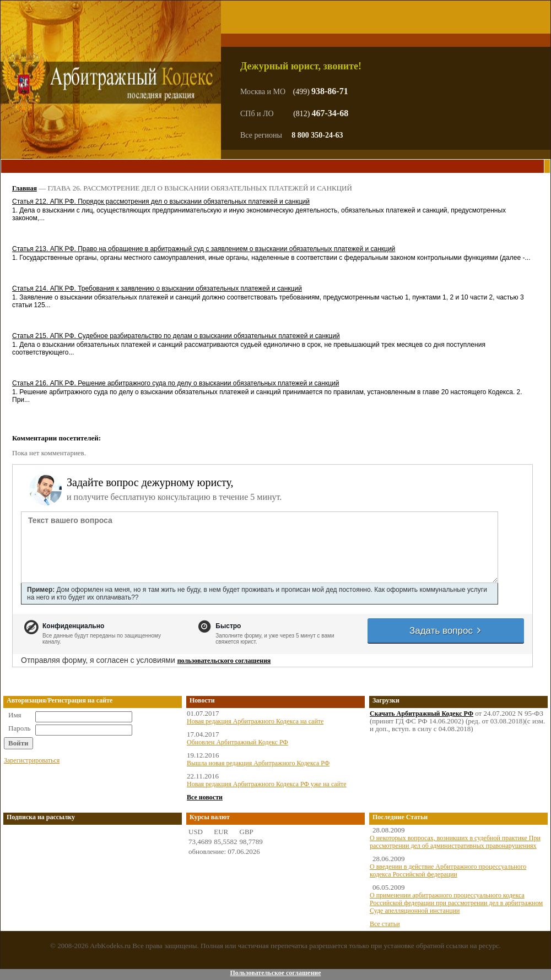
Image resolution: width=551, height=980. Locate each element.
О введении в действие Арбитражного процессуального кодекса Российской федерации (448, 870)
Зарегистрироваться (32, 760)
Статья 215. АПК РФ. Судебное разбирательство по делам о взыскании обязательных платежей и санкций (176, 336)
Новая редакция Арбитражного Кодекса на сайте (255, 721)
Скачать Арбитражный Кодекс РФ (422, 714)
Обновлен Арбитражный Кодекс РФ (237, 742)
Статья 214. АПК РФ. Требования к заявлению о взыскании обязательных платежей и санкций (157, 288)
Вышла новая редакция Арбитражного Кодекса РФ (258, 763)
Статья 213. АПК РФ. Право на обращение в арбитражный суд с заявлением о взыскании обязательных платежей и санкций (204, 249)
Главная (25, 188)
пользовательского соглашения (224, 661)
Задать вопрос (446, 631)
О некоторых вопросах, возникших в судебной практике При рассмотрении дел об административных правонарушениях (455, 842)
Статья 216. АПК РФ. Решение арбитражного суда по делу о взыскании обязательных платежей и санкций (175, 383)
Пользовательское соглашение (275, 973)
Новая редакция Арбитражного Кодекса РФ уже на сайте (267, 784)
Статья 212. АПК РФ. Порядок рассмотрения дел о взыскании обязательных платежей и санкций (161, 202)
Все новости (205, 797)
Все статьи (385, 924)
